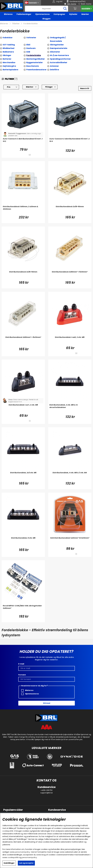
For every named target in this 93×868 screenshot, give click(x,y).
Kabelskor (8, 38)
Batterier (7, 59)
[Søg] (47, 9)
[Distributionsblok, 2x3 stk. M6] (23, 476)
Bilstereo (8, 14)
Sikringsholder (57, 45)
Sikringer (7, 55)
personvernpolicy (23, 852)
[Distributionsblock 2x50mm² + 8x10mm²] (70, 275)
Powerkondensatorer (36, 70)
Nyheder (73, 14)
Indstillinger (9, 863)
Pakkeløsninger (24, 14)
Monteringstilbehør (36, 59)
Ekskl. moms (86, 4)
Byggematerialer (35, 62)
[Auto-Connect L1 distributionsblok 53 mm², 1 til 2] (23, 142)
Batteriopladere (10, 70)
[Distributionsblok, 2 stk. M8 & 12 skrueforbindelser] (70, 408)
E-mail (21, 664)
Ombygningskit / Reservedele (58, 39)
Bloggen (46, 19)
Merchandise (9, 62)
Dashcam (31, 48)
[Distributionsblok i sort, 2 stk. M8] (23, 408)
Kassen (87, 9)
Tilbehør (16, 24)
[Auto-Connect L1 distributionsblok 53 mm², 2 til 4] (70, 142)
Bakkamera (8, 52)
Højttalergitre (9, 66)
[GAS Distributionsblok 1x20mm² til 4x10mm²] (70, 541)
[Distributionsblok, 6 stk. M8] (23, 541)
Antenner (54, 66)
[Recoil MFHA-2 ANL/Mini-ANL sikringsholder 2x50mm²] (23, 609)
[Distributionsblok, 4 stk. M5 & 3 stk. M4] (70, 476)
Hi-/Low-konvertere (59, 55)
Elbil (28, 45)
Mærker (85, 14)
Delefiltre (54, 70)
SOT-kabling (9, 45)
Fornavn (22, 675)
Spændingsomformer (60, 59)
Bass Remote (33, 66)
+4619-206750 (46, 790)
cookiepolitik (8, 831)
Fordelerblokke (30, 24)
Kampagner (59, 14)
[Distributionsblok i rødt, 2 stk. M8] (70, 341)
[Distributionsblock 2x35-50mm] (70, 210)
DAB (28, 52)
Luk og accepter (26, 863)
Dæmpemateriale (59, 48)
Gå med (47, 703)
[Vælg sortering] (85, 88)
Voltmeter (31, 38)
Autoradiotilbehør (59, 62)
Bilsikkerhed (9, 48)
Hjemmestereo (42, 14)
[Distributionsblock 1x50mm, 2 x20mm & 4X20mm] (23, 210)
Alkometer (55, 52)
